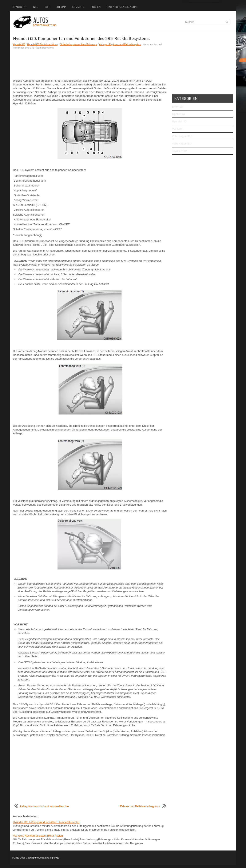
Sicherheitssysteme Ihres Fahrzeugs (79, 44)
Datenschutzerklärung (123, 7)
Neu (36, 7)
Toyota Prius (180, 151)
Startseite (20, 7)
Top (47, 7)
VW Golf (177, 129)
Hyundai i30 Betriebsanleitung (43, 44)
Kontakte (78, 7)
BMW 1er (178, 107)
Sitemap (61, 7)
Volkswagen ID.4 (182, 144)
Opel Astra (178, 114)
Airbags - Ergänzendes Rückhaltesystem (120, 44)
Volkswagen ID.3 (182, 136)
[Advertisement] (90, 64)
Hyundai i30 (19, 44)
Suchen (96, 7)
